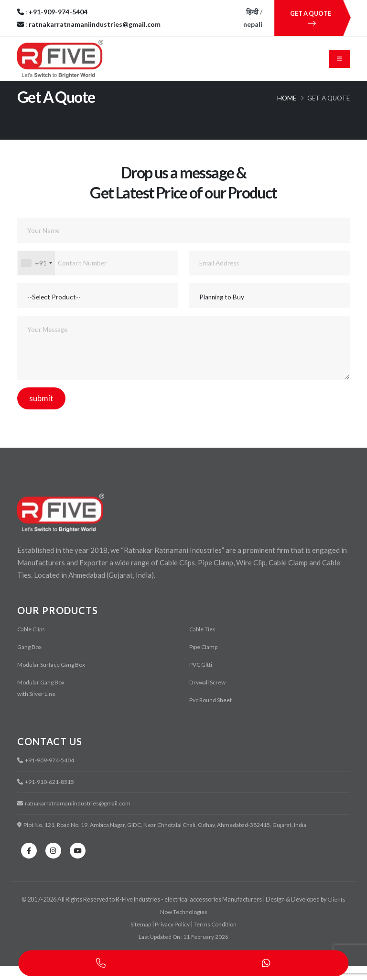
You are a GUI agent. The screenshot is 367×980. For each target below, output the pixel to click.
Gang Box (30, 661)
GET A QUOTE (312, 18)
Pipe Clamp (204, 661)
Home (287, 112)
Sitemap (140, 938)
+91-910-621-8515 (47, 796)
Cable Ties (203, 643)
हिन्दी (252, 12)
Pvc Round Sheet (211, 714)
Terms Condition (216, 938)
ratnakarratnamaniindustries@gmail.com (76, 817)
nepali (253, 24)
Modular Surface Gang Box (52, 678)
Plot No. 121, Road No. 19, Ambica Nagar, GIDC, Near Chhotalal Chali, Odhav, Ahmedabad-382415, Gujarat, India (168, 839)
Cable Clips (32, 643)
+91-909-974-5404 (47, 774)
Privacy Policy (172, 938)
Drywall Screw (208, 696)
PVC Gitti (201, 678)
